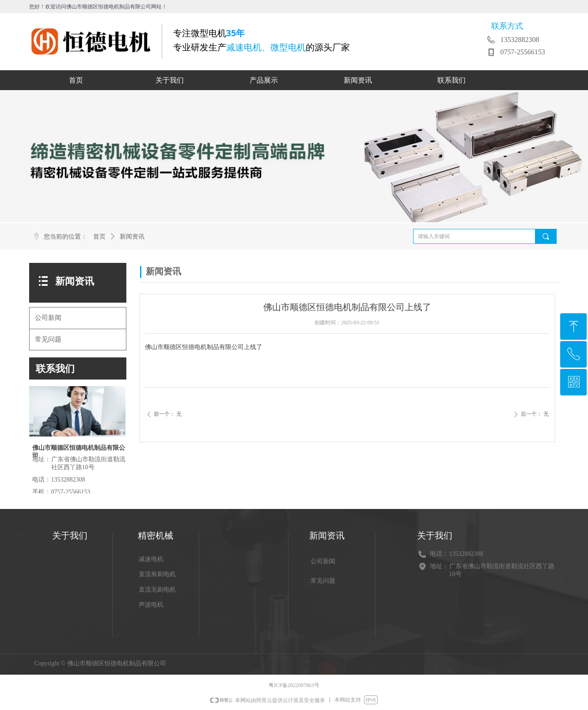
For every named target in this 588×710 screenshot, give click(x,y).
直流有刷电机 (157, 574)
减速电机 (151, 559)
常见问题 (48, 339)
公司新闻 (48, 318)
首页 (99, 237)
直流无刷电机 (157, 590)
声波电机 (151, 605)
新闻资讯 (132, 237)
